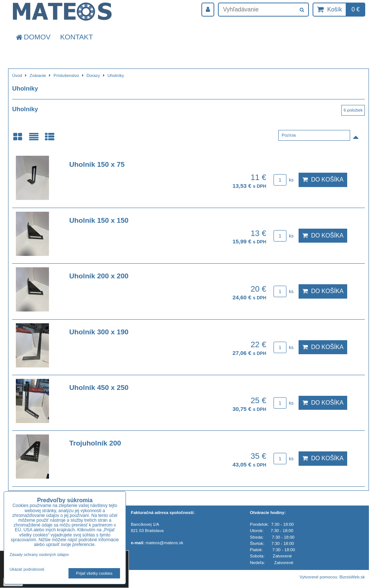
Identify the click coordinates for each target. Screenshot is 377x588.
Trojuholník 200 (95, 443)
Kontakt (76, 37)
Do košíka (323, 179)
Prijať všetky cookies (94, 573)
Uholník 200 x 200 (99, 276)
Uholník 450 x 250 (99, 388)
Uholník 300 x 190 (99, 332)
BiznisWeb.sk (352, 577)
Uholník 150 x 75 (97, 164)
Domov (33, 37)
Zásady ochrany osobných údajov (39, 554)
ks (283, 180)
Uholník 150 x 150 (99, 220)
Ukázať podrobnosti (27, 569)
